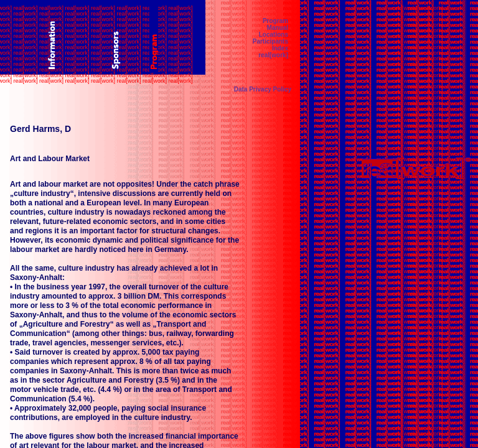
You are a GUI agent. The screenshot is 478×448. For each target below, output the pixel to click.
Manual (278, 28)
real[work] (273, 55)
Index (280, 48)
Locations (274, 35)
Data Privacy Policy (263, 89)
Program (275, 21)
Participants (270, 41)
